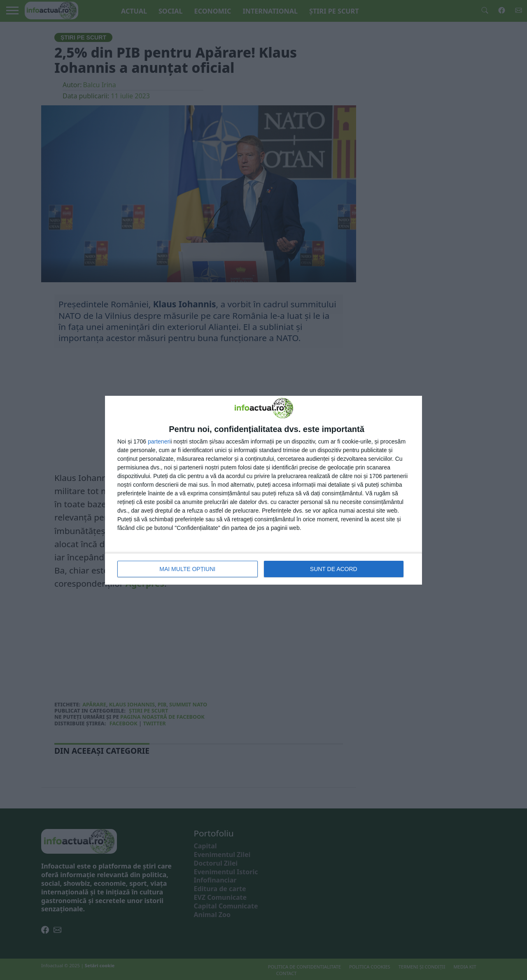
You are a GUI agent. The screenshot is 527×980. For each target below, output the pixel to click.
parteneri (159, 441)
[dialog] (263, 490)
